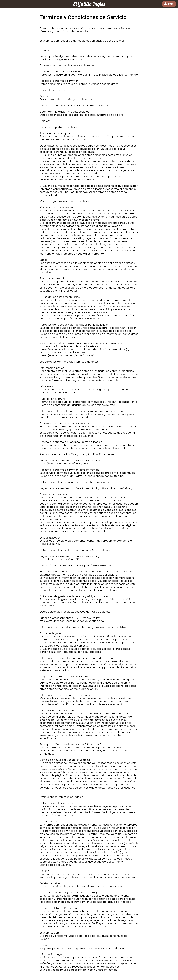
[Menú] (5, 4)
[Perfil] (169, 4)
